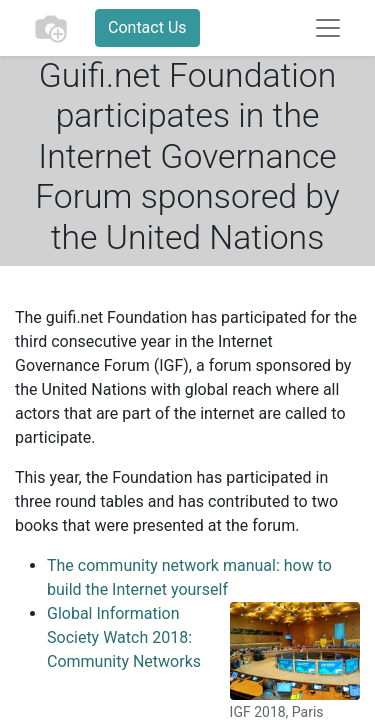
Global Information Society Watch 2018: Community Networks (124, 637)
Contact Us (147, 27)
